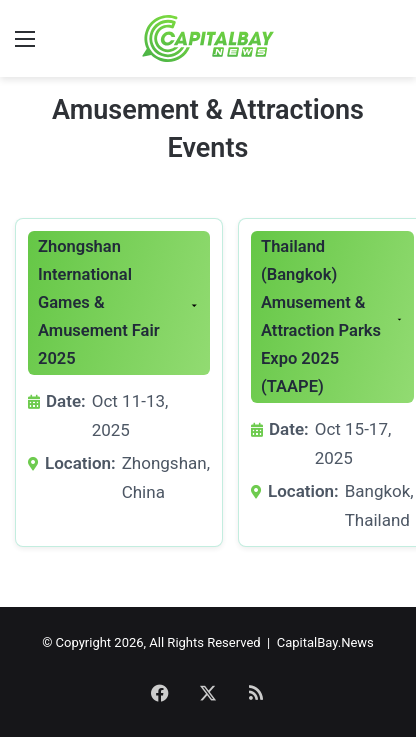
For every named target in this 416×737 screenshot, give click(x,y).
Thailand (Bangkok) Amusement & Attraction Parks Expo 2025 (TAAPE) (321, 316)
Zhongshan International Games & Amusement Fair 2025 (99, 302)
